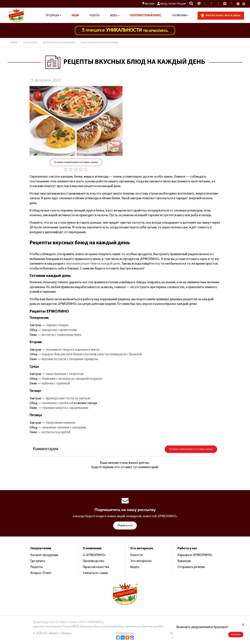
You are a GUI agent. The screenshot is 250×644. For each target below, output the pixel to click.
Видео (135, 567)
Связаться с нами (95, 573)
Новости (136, 555)
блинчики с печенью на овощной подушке (72, 379)
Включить (236, 635)
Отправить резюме (191, 567)
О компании (179, 16)
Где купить (38, 561)
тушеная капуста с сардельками (65, 408)
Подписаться (125, 526)
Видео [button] (114, 16)
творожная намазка (60, 423)
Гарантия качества (96, 567)
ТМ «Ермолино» (125, 30)
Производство (94, 561)
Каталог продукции (44, 555)
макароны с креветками (59, 330)
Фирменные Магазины (221, 16)
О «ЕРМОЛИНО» (94, 555)
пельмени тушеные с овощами (64, 428)
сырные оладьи (57, 325)
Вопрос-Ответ (41, 573)
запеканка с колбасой (58, 403)
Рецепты (95, 16)
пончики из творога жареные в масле (73, 350)
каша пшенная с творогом (65, 374)
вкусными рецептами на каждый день (93, 264)
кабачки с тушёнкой (56, 384)
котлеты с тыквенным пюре (61, 335)
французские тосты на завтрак (68, 399)
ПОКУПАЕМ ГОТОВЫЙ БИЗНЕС (145, 16)
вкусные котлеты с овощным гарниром (70, 359)
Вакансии (184, 561)
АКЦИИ (75, 16)
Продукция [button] (52, 16)
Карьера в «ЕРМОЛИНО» (195, 555)
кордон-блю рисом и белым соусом (68, 354)
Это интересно (141, 561)
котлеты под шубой (56, 432)
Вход (162, 4)
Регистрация (177, 4)
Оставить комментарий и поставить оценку (76, 162)
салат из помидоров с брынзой (119, 354)
